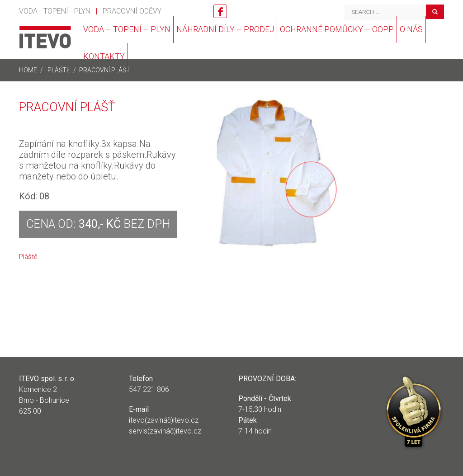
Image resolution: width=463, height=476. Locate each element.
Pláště (28, 257)
